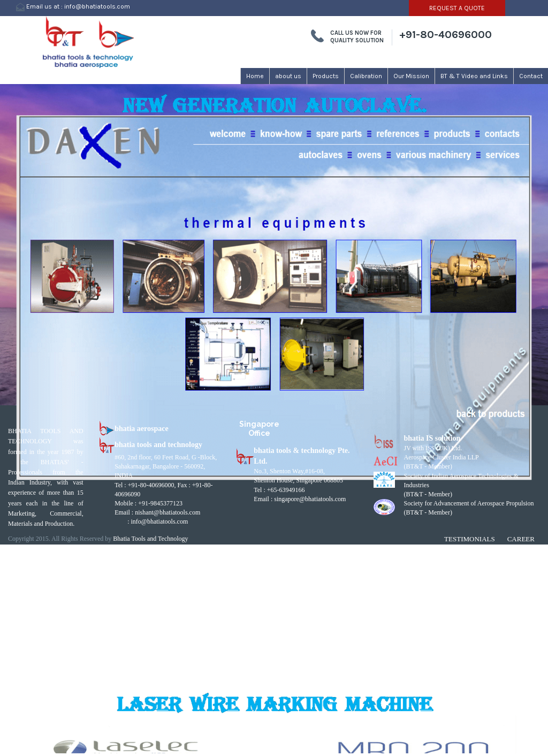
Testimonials (470, 539)
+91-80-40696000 (446, 35)
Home (255, 76)
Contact (531, 76)
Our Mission (411, 76)
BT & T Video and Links (474, 76)
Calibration (366, 76)
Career (521, 539)
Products (326, 76)
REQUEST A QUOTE (457, 8)
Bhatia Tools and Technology (150, 539)
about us (288, 76)
